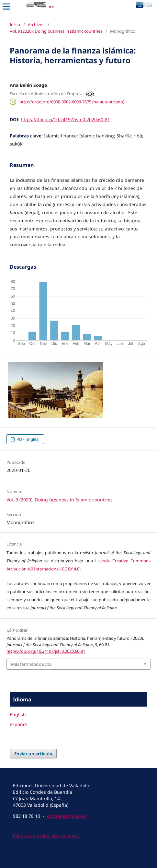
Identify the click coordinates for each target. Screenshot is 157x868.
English (18, 715)
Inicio (15, 25)
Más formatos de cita (31, 664)
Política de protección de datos (46, 835)
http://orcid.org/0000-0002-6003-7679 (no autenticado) (72, 102)
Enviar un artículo (33, 754)
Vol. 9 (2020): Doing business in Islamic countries (56, 31)
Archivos (36, 25)
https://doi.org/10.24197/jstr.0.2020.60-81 (65, 119)
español (18, 724)
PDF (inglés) (28, 439)
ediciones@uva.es (66, 816)
